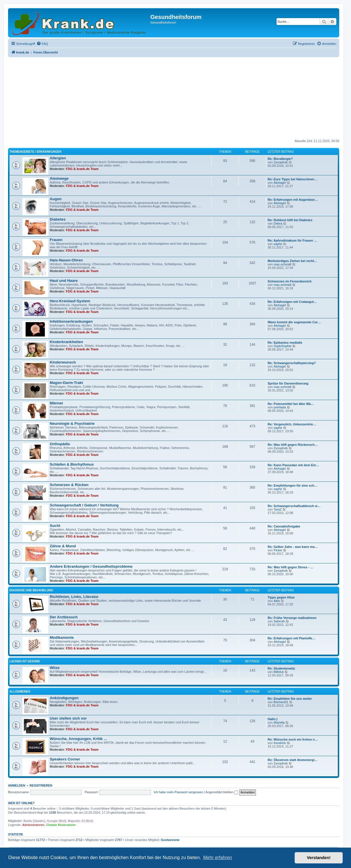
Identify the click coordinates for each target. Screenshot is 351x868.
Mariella (279, 722)
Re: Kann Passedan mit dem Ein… (293, 465)
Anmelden (17, 785)
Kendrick (280, 743)
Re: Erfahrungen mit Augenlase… (293, 200)
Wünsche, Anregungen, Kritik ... (78, 739)
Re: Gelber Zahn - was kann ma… (293, 547)
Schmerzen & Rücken (69, 485)
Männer (56, 403)
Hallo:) (273, 719)
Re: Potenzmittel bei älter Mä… (291, 404)
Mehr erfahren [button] (218, 858)
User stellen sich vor (68, 718)
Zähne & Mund (63, 546)
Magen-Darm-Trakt (66, 383)
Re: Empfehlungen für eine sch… (292, 485)
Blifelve (279, 672)
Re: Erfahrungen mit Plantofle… (291, 638)
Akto (277, 601)
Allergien (58, 158)
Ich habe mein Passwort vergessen (178, 792)
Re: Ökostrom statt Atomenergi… (293, 760)
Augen (56, 199)
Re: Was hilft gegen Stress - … (290, 567)
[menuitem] (42, 44)
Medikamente (62, 637)
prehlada (280, 407)
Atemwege (59, 178)
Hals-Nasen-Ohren (66, 260)
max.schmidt (283, 264)
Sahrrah (279, 621)
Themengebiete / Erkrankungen (36, 152)
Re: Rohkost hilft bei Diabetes (290, 220)
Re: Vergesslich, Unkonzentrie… (292, 424)
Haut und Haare (64, 281)
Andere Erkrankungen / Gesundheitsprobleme (91, 566)
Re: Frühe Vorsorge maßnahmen (292, 618)
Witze (55, 668)
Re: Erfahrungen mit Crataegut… (292, 302)
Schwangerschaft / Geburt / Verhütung (84, 505)
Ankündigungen (64, 698)
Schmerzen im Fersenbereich (290, 281)
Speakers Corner (65, 759)
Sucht (55, 526)
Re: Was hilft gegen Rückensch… (293, 445)
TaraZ (278, 509)
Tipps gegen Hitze (281, 597)
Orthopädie (60, 444)
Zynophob (281, 162)
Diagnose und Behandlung (31, 590)
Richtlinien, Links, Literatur (74, 597)
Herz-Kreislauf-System (70, 301)
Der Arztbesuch (64, 617)
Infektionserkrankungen (71, 321)
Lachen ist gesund (25, 661)
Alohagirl (280, 183)
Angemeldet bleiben (221, 792)
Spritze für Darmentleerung (288, 383)
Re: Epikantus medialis (285, 343)
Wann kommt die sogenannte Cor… (294, 322)
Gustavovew (170, 840)
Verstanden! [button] (319, 858)
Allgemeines (20, 692)
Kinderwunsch (63, 362)
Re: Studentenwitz (281, 668)
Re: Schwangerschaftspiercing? (292, 363)
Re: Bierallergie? (280, 159)
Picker (278, 550)
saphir (278, 244)
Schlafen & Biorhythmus (72, 464)
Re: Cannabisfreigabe (284, 526)
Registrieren (41, 785)
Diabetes (58, 219)
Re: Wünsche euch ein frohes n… (293, 739)
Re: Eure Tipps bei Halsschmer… (292, 179)
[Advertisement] (174, 99)
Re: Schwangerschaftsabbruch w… (294, 506)
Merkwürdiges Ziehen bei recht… (292, 261)
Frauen (56, 240)
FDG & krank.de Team (82, 169)
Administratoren (33, 825)
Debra (278, 223)
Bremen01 (281, 702)
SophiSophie (283, 346)
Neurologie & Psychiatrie (72, 424)
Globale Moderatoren (61, 825)
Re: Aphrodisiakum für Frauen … (292, 240)
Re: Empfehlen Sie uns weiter (290, 699)
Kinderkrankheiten (66, 342)
